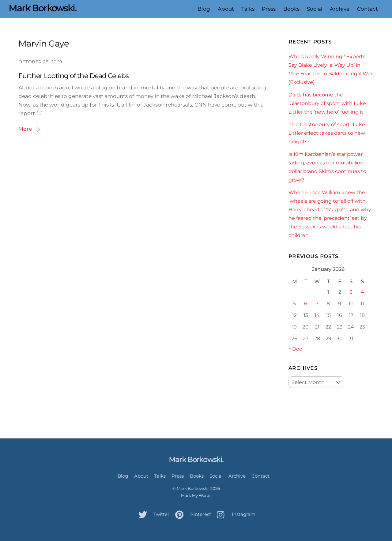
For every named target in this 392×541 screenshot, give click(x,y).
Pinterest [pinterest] (192, 514)
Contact (367, 9)
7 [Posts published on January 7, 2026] (317, 303)
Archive (340, 9)
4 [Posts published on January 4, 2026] (362, 292)
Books (291, 9)
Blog (204, 9)
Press (269, 9)
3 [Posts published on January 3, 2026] (351, 292)
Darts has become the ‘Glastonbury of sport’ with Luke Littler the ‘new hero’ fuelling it (327, 103)
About (226, 9)
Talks (248, 9)
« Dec (295, 349)
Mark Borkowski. (193, 488)
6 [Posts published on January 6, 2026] (306, 303)
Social (315, 9)
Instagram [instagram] (235, 514)
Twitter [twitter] (152, 514)
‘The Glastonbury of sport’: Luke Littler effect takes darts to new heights (327, 133)
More (25, 129)
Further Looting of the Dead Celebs (73, 76)
